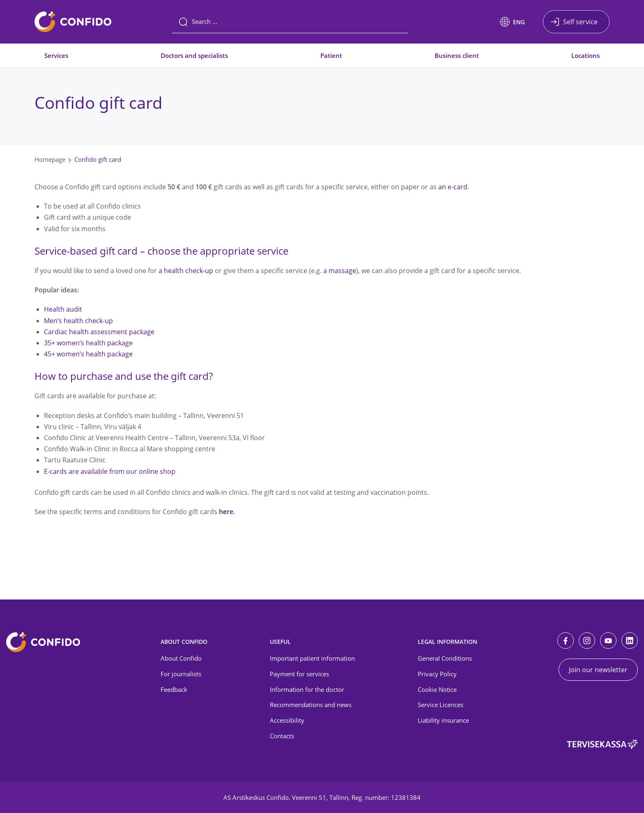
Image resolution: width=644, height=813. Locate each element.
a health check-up (186, 271)
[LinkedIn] (630, 641)
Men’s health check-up (78, 321)
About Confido (181, 658)
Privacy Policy (437, 674)
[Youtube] (608, 641)
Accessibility (287, 720)
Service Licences (440, 705)
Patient (331, 55)
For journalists (181, 674)
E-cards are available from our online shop (110, 471)
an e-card (453, 187)
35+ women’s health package (88, 343)
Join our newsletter (598, 670)
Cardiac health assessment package (99, 332)
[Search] (290, 22)
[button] (512, 22)
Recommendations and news (311, 705)
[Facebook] (566, 641)
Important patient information (312, 658)
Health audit (63, 309)
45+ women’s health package (88, 354)
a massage (340, 271)
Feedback (174, 689)
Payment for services (299, 674)
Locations (585, 55)
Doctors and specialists (194, 55)
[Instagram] (587, 641)
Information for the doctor (307, 689)
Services (56, 55)
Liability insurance (443, 720)
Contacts (282, 736)
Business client (457, 55)
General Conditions (445, 658)
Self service (580, 22)
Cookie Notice (437, 689)
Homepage (50, 159)
